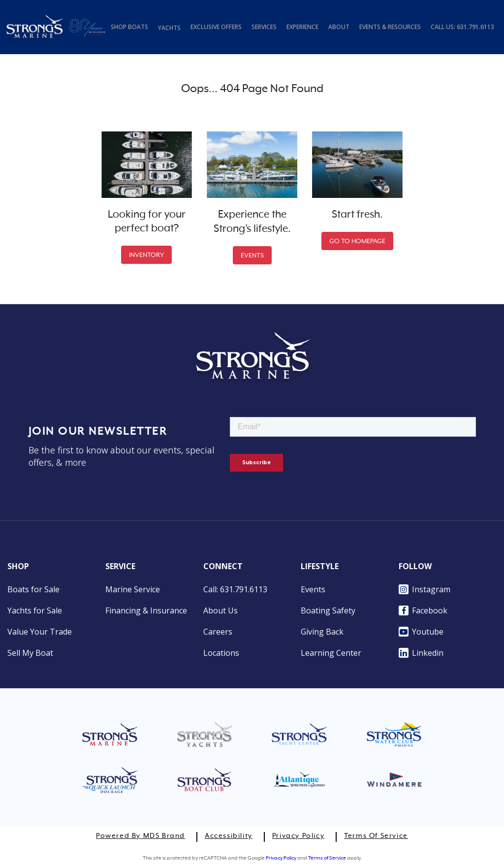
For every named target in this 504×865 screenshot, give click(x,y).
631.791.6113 (475, 27)
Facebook (423, 610)
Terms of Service (376, 836)
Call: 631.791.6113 (235, 589)
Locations (221, 653)
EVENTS (252, 255)
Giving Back (322, 632)
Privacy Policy (298, 836)
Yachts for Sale (35, 610)
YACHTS (169, 28)
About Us (220, 610)
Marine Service (133, 589)
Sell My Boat (30, 653)
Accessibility (229, 836)
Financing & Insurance (146, 610)
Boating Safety (328, 610)
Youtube (421, 632)
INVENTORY (146, 255)
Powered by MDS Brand (141, 836)
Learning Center (331, 653)
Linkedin (421, 653)
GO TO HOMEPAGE (357, 241)
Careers (218, 632)
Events (313, 589)
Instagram (425, 589)
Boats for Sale (33, 589)
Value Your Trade (40, 632)
